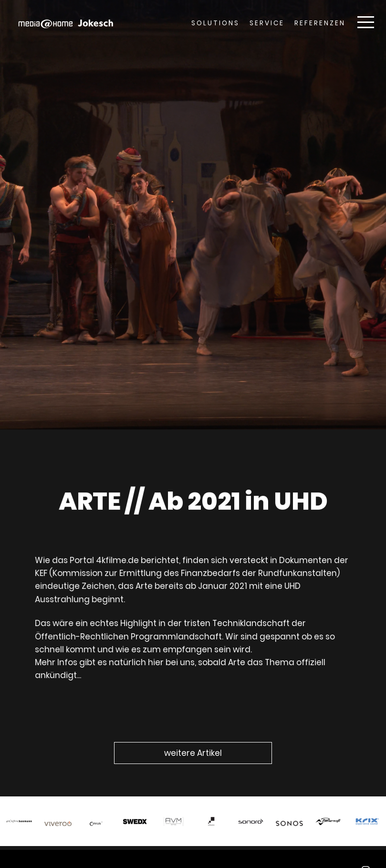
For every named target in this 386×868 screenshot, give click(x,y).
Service (267, 23)
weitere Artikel (193, 753)
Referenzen (320, 23)
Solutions (215, 23)
